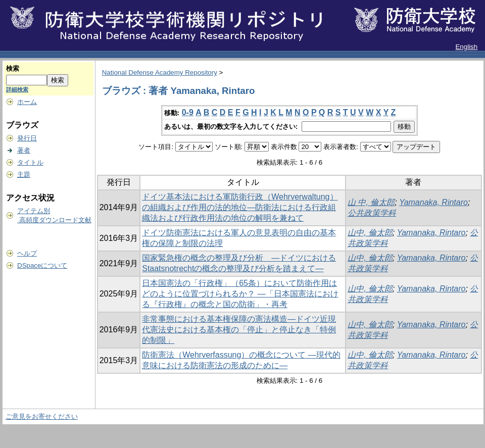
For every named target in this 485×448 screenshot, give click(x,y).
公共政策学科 (372, 213)
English (466, 47)
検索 (13, 68)
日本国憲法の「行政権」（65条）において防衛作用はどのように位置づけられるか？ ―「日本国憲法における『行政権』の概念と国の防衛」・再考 (240, 294)
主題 (24, 175)
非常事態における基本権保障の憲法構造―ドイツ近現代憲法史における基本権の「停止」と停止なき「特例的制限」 (239, 330)
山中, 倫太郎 (370, 233)
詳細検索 (17, 89)
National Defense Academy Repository (160, 72)
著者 (24, 150)
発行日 (27, 138)
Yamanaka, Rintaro (433, 202)
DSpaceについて (42, 265)
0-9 (188, 112)
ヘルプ (27, 253)
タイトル (30, 162)
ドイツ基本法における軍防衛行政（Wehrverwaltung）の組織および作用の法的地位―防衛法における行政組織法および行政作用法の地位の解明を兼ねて (240, 207)
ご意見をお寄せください (42, 416)
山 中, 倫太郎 (371, 202)
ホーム (27, 102)
